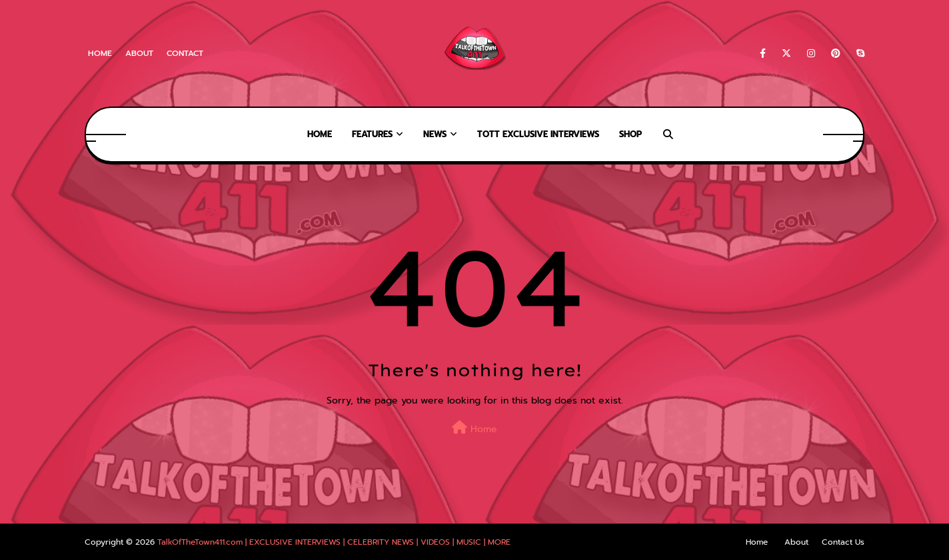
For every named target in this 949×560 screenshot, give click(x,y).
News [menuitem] (435, 134)
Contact (185, 53)
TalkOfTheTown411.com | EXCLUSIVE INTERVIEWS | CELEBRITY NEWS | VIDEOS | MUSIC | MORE (334, 542)
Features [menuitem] (372, 134)
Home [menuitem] (320, 134)
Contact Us (843, 542)
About (139, 53)
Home (100, 53)
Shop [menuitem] (630, 134)
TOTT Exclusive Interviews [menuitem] (538, 134)
